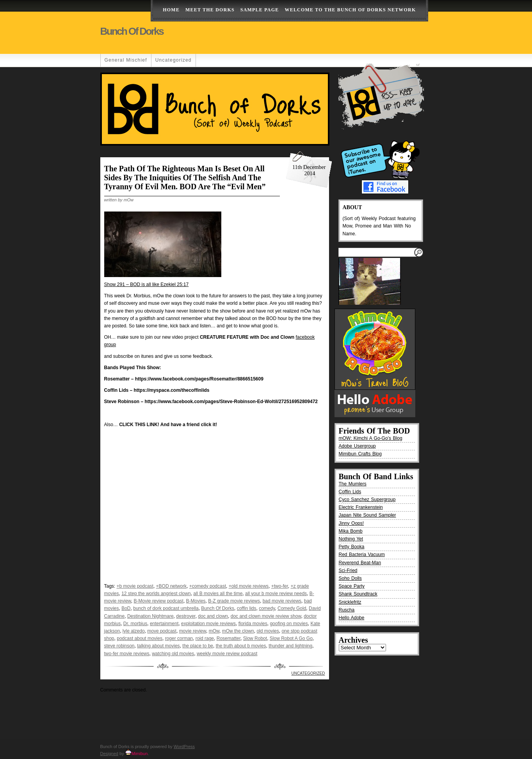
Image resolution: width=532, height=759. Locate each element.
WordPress (184, 747)
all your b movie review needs (276, 594)
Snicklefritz (350, 602)
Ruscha (347, 610)
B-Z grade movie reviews (234, 601)
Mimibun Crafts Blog (360, 454)
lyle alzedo (134, 631)
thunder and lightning (290, 646)
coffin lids (247, 608)
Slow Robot (255, 638)
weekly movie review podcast (227, 654)
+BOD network (171, 586)
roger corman (179, 638)
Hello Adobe (352, 618)
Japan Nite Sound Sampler (367, 515)
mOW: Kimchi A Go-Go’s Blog (371, 438)
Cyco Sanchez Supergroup (367, 499)
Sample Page (260, 10)
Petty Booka (352, 547)
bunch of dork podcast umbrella (166, 608)
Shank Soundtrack (358, 594)
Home (171, 10)
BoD (126, 608)
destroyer (186, 616)
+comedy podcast (208, 586)
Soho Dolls (350, 578)
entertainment (164, 624)
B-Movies (196, 601)
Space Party (352, 586)
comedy (267, 608)
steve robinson (119, 646)
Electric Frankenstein (361, 507)
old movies (268, 631)
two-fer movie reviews (127, 654)
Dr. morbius (135, 624)
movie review (193, 631)
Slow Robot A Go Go (291, 638)
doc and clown (213, 616)
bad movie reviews (282, 601)
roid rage (205, 638)
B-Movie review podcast (159, 601)
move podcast (162, 631)
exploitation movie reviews (208, 624)
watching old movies (173, 654)
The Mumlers (353, 484)
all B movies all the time (218, 594)
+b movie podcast (135, 586)
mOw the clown (238, 631)
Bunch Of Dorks (218, 608)
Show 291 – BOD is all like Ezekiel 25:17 (147, 284)
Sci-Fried (348, 571)
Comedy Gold (292, 608)
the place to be (198, 646)
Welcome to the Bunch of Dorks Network (350, 10)
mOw (214, 631)
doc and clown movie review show (266, 616)
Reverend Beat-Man (360, 563)
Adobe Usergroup (357, 446)
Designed (109, 754)
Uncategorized (173, 60)
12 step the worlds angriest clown (156, 594)
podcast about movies (140, 638)
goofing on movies (289, 624)
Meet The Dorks (210, 10)
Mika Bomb (351, 531)
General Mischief (126, 60)
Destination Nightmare (150, 616)
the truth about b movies (241, 646)
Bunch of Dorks (132, 31)
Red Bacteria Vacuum (362, 555)
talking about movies (158, 646)
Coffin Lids (350, 492)
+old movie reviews (249, 586)
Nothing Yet (351, 539)
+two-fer (280, 586)
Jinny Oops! (351, 523)
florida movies (253, 624)
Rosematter (229, 638)
